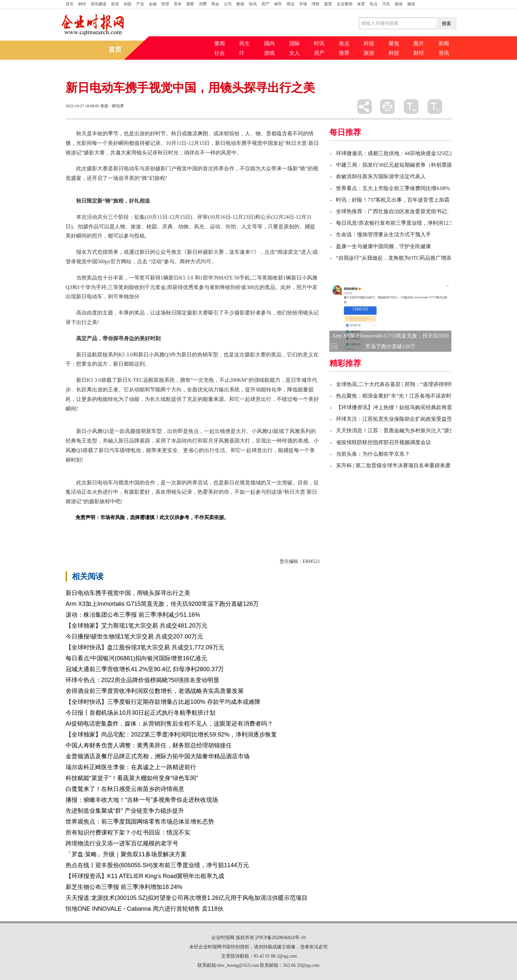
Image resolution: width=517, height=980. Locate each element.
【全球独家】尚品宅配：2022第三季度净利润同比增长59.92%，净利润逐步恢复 (171, 735)
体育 (361, 4)
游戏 (269, 53)
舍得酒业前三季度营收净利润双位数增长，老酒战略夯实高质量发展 (155, 691)
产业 (140, 4)
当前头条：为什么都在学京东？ (373, 454)
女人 (294, 53)
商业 (290, 4)
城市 (278, 4)
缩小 (435, 107)
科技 (369, 43)
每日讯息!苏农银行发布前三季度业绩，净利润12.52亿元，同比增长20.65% (422, 223)
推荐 (344, 53)
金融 (153, 4)
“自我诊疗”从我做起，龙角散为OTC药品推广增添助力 (399, 258)
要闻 (220, 43)
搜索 (446, 23)
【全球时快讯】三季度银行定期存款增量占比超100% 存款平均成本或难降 (163, 702)
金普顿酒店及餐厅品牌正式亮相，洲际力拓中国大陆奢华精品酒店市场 (158, 756)
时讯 (319, 43)
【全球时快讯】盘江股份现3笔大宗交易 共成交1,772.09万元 (145, 647)
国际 (294, 43)
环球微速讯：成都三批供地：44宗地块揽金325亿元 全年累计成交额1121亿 (422, 153)
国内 (269, 43)
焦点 (344, 43)
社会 (220, 53)
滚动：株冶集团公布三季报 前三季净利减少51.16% (133, 615)
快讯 (253, 4)
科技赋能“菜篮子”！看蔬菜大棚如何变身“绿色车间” (132, 778)
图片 (419, 43)
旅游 (399, 4)
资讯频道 (99, 4)
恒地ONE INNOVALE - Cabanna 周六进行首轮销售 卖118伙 (145, 909)
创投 (128, 4)
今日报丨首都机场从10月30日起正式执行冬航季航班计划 (140, 713)
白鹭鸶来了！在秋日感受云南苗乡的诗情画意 (125, 789)
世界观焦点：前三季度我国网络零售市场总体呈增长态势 (140, 822)
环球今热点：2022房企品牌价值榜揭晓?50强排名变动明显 (142, 680)
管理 (165, 4)
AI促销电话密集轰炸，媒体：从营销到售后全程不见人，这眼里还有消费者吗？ (169, 724)
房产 (265, 4)
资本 (178, 4)
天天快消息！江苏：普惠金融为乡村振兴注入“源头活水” (402, 430)
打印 (387, 107)
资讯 (444, 53)
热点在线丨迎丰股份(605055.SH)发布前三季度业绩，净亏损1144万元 (157, 865)
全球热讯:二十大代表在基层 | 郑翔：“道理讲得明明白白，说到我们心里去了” (425, 384)
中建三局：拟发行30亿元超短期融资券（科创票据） (397, 165)
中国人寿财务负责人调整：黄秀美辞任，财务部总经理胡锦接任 (149, 745)
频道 (411, 4)
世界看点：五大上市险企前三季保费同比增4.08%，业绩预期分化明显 (417, 188)
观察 (190, 4)
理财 (316, 4)
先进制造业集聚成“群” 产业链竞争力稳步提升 (125, 811)
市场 (303, 4)
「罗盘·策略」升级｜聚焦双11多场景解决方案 (126, 854)
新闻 (444, 43)
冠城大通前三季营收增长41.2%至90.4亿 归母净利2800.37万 (145, 669)
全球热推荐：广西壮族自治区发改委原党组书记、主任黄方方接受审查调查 (423, 211)
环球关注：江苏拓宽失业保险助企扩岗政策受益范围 (397, 419)
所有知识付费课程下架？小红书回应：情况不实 (128, 833)
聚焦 (394, 43)
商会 (215, 4)
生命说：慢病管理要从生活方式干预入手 (383, 234)
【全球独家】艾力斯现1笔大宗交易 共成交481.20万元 (137, 626)
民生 (245, 43)
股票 (328, 4)
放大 (411, 107)
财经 (82, 4)
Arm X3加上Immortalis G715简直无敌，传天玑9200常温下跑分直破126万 (162, 604)
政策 (115, 4)
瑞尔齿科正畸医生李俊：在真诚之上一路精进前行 (131, 767)
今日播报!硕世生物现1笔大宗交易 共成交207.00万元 (134, 637)
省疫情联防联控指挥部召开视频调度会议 (383, 442)
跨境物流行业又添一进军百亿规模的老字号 (122, 843)
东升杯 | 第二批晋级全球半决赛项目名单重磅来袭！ (396, 465)
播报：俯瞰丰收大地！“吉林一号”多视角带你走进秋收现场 (142, 800)
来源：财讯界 (112, 106)
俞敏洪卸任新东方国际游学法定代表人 (381, 176)
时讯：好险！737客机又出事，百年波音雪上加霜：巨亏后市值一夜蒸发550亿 (426, 200)
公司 (228, 4)
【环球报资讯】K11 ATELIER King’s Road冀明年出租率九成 (145, 876)
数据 (240, 4)
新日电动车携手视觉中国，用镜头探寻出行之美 (128, 593)
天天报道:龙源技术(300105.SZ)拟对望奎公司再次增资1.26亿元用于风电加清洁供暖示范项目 (187, 898)
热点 (374, 4)
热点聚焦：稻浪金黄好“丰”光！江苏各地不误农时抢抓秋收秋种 (410, 396)
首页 (70, 4)
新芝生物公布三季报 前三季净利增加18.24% (124, 887)
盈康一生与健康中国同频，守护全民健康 (383, 246)
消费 (203, 4)
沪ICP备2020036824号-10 (280, 938)
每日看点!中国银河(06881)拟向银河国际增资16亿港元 (136, 658)
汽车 (386, 4)
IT (242, 53)
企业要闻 (345, 4)
